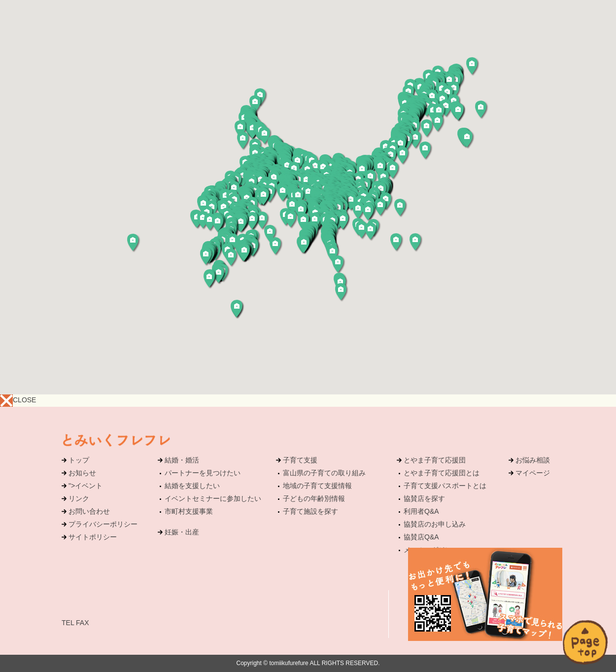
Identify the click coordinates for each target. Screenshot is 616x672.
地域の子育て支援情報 (317, 486)
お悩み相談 (533, 460)
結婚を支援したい (192, 486)
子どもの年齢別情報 (314, 498)
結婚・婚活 (182, 460)
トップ (79, 460)
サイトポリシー (93, 537)
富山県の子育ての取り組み (324, 473)
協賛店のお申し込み (435, 524)
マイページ (533, 473)
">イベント (86, 486)
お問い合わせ (89, 511)
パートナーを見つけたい (203, 473)
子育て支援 (300, 460)
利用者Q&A (421, 511)
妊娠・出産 (182, 532)
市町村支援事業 (189, 511)
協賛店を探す (424, 498)
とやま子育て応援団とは (442, 473)
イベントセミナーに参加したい (213, 498)
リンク (79, 498)
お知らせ (82, 473)
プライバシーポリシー (103, 524)
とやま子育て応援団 (435, 460)
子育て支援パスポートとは (445, 486)
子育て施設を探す (310, 511)
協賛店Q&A (421, 537)
